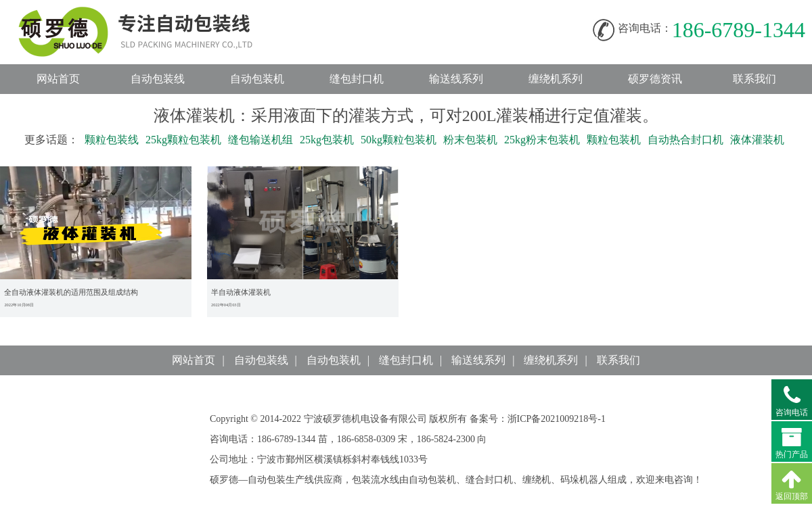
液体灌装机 (757, 140)
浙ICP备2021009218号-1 (557, 419)
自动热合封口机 (685, 140)
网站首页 (58, 79)
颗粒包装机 (614, 140)
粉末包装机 (470, 140)
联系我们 (754, 79)
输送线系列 (456, 79)
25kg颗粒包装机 (183, 140)
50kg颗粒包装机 (399, 140)
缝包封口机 (357, 79)
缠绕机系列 (556, 79)
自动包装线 (149, 14)
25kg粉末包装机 (542, 140)
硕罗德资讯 (655, 79)
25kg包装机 (327, 140)
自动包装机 (257, 79)
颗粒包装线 (112, 140)
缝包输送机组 (261, 140)
